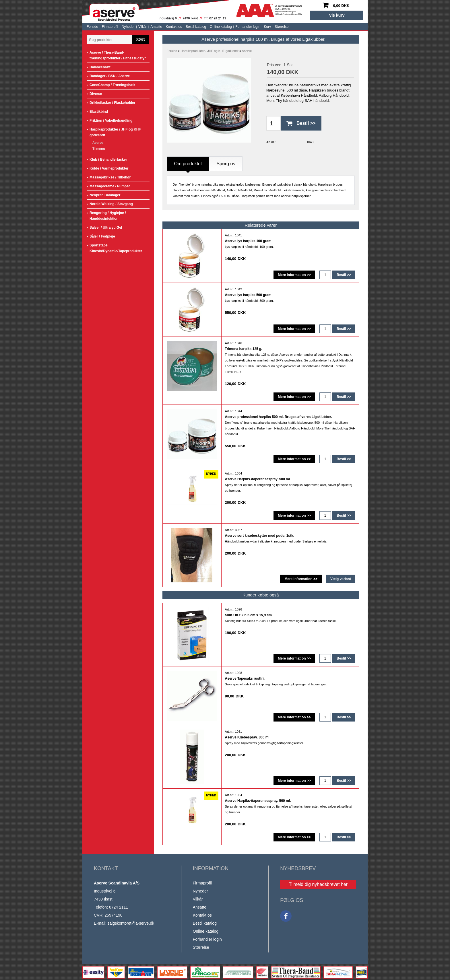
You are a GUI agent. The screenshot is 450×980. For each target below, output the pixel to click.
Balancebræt (100, 67)
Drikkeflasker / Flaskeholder (112, 103)
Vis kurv (337, 15)
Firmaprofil (110, 27)
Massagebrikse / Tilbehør (110, 177)
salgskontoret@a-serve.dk (131, 923)
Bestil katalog (196, 27)
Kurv (268, 27)
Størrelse (282, 27)
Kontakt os (174, 27)
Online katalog (221, 27)
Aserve (98, 143)
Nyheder (128, 27)
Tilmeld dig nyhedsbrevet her (318, 884)
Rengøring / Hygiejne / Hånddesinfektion (108, 216)
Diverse (96, 94)
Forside (92, 27)
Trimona (99, 149)
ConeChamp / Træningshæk (112, 85)
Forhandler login (248, 27)
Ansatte (156, 27)
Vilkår (143, 27)
